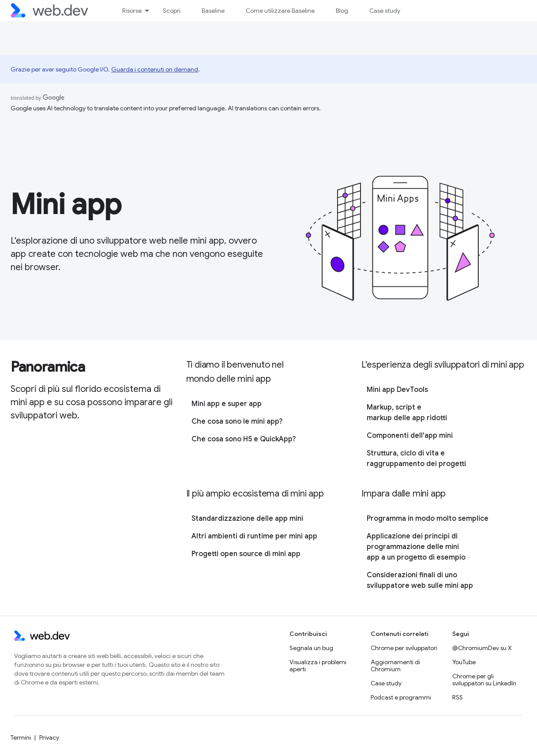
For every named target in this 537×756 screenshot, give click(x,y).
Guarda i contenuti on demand (155, 69)
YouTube (464, 662)
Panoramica (48, 367)
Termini (21, 737)
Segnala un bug (311, 648)
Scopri (172, 11)
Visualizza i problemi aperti (318, 666)
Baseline (213, 11)
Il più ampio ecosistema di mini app (255, 494)
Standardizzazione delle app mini (247, 519)
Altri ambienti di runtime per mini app (254, 536)
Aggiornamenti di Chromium (395, 666)
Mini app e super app (227, 404)
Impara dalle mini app (404, 494)
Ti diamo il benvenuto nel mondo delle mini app (235, 372)
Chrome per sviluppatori (404, 648)
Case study (385, 11)
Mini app (66, 204)
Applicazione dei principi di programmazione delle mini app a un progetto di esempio (416, 547)
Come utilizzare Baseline (280, 11)
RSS (458, 697)
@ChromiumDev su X (482, 648)
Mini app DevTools (397, 390)
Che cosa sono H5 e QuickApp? (244, 439)
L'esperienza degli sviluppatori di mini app (443, 365)
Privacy (49, 737)
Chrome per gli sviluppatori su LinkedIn (484, 680)
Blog (342, 11)
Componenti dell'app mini (410, 436)
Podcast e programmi (401, 697)
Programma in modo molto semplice (428, 519)
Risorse (132, 11)
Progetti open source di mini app (246, 554)
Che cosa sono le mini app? (237, 421)
